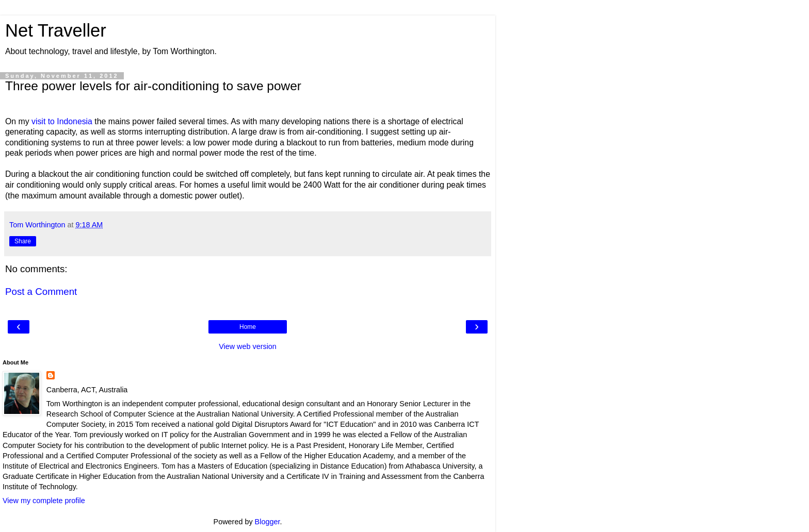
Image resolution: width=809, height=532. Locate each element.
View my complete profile (44, 501)
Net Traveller (56, 30)
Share (23, 241)
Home (248, 327)
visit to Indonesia (62, 121)
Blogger (268, 522)
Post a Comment (41, 292)
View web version (248, 346)
